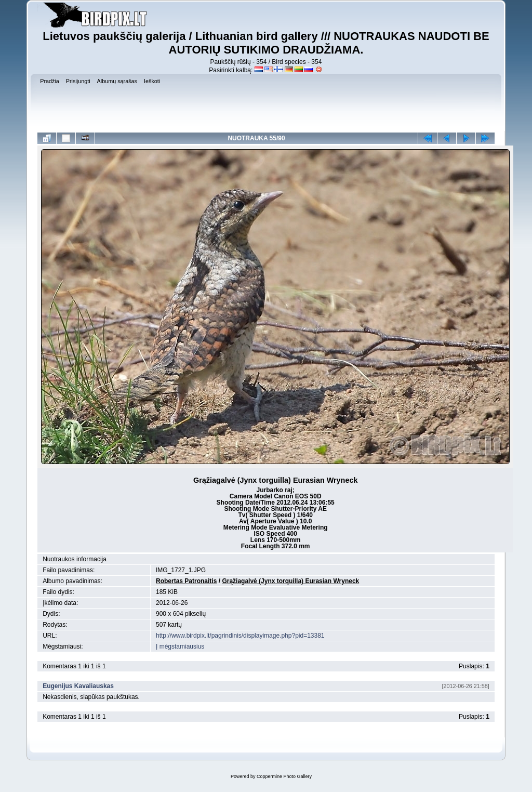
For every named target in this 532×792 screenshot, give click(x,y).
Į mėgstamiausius (180, 646)
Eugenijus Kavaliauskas (78, 686)
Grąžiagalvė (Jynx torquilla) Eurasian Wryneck (290, 581)
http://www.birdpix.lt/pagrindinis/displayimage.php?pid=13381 (240, 636)
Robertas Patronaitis (186, 581)
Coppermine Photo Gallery (284, 776)
